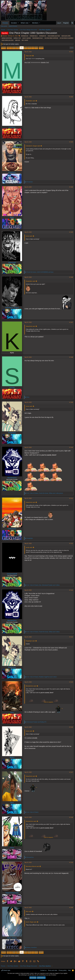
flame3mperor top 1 (38, 38)
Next (41, 48)
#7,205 (71, 232)
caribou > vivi (17, 38)
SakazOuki (12, 262)
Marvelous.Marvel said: (33, 866)
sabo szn (18, 40)
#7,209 (71, 402)
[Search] (72, 23)
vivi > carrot (25, 40)
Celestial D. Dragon (12, 308)
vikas (12, 803)
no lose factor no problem (66, 38)
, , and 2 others (43, 632)
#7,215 (71, 682)
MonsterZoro (12, 478)
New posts (4, 26)
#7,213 (71, 590)
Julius (12, 848)
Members (35, 23)
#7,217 (71, 772)
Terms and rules (53, 970)
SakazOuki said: (31, 326)
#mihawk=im (43, 36)
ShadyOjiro (12, 433)
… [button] (10, 48)
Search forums (13, 26)
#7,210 (71, 447)
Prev (4, 48)
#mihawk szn (25, 36)
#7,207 (71, 322)
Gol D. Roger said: (31, 922)
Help (69, 970)
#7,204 (71, 187)
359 (14, 48)
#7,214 (71, 637)
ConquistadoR (12, 574)
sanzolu (12, 388)
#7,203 (71, 142)
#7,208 (71, 357)
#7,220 (71, 908)
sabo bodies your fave (8, 40)
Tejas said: (29, 56)
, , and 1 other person (45, 493)
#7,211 (71, 498)
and (37, 722)
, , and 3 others (43, 585)
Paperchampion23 (12, 893)
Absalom (5, 36)
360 (18, 48)
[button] (18, 23)
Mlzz (12, 82)
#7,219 (71, 862)
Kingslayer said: (30, 641)
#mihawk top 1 (34, 36)
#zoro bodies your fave (54, 36)
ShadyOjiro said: (31, 101)
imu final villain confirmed (51, 38)
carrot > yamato (27, 38)
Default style (6, 970)
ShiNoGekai (12, 529)
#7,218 (71, 817)
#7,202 (71, 97)
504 (36, 48)
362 (26, 48)
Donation (14, 23)
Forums (5, 23)
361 (22, 48)
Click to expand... (49, 702)
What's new (25, 23)
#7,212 (71, 543)
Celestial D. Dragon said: (33, 146)
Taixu (12, 712)
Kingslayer (12, 172)
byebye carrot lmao (7, 38)
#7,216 (71, 727)
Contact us (43, 970)
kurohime (12, 127)
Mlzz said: (29, 911)
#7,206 (71, 277)
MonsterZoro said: (31, 686)
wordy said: (29, 547)
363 (29, 48)
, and (40, 272)
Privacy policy (63, 970)
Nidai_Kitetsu (12, 938)
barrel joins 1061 (66, 36)
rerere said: (29, 236)
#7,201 (71, 52)
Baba (12, 217)
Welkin (12, 757)
